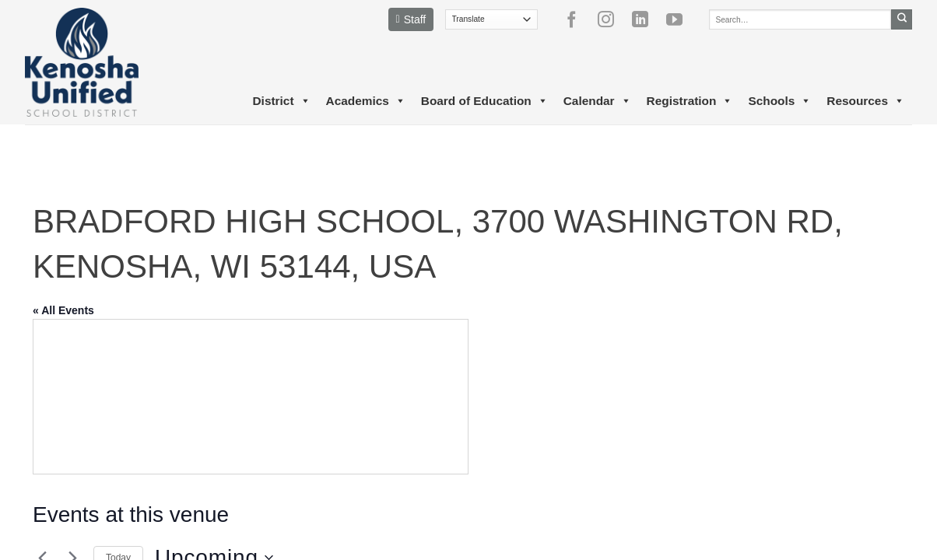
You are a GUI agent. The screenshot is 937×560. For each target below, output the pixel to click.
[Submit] (902, 19)
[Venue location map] (251, 397)
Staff (411, 19)
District (281, 101)
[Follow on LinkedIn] (646, 19)
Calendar (597, 101)
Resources (865, 101)
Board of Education (484, 101)
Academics (366, 101)
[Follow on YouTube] (680, 19)
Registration (690, 101)
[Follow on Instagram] (612, 19)
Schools (779, 101)
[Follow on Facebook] (577, 19)
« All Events (63, 310)
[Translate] (491, 19)
